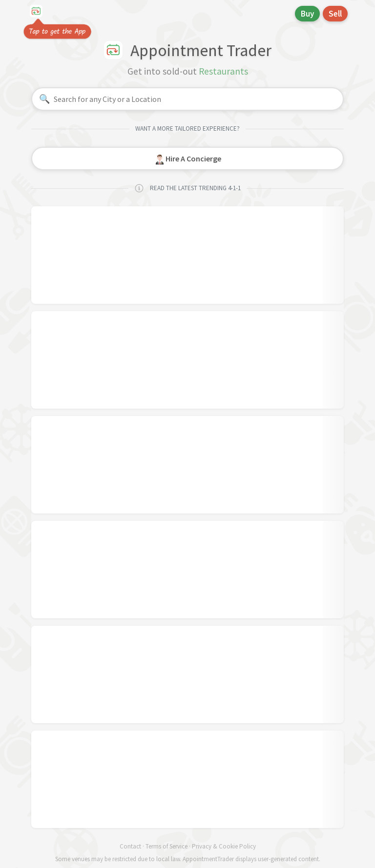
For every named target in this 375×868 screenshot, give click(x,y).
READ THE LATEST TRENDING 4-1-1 (187, 188)
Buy (307, 14)
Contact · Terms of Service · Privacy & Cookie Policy (188, 846)
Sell (335, 14)
